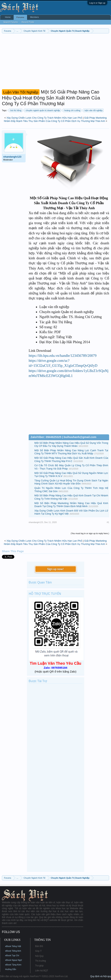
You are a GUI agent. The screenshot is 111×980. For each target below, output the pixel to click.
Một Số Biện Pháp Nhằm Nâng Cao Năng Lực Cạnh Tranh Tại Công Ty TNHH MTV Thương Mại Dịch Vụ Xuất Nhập (71, 452)
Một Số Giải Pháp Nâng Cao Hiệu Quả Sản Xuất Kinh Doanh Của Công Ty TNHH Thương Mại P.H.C (71, 459)
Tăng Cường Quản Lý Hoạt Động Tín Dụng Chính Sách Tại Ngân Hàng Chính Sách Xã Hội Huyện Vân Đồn (71, 482)
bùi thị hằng (15, 110)
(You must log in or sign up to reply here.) (90, 533)
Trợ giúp (39, 966)
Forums (20, 17)
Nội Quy (39, 956)
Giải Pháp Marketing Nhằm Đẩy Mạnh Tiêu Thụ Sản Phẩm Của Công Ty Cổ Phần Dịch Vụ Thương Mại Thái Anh (55, 119)
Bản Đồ (39, 946)
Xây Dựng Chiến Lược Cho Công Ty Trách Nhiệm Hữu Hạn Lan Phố (44, 118)
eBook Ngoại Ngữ (13, 960)
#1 (108, 522)
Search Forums (11, 22)
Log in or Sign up (97, 3)
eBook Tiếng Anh (13, 951)
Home (8, 17)
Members (35, 17)
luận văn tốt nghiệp (93, 110)
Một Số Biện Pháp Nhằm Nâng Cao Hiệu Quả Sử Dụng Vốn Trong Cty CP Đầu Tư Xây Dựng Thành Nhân (71, 445)
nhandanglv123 (12, 157)
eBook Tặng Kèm (13, 965)
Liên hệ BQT (42, 971)
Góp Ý (38, 951)
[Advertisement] (55, 62)
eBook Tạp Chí (12, 955)
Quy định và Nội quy (101, 976)
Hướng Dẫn (11, 969)
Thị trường (41, 961)
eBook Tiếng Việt (13, 946)
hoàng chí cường (72, 110)
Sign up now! (55, 569)
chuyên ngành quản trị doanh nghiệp (42, 110)
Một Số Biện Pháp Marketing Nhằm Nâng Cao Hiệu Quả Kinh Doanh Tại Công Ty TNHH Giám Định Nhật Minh (71, 505)
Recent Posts (28, 22)
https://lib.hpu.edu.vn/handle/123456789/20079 (63, 356)
